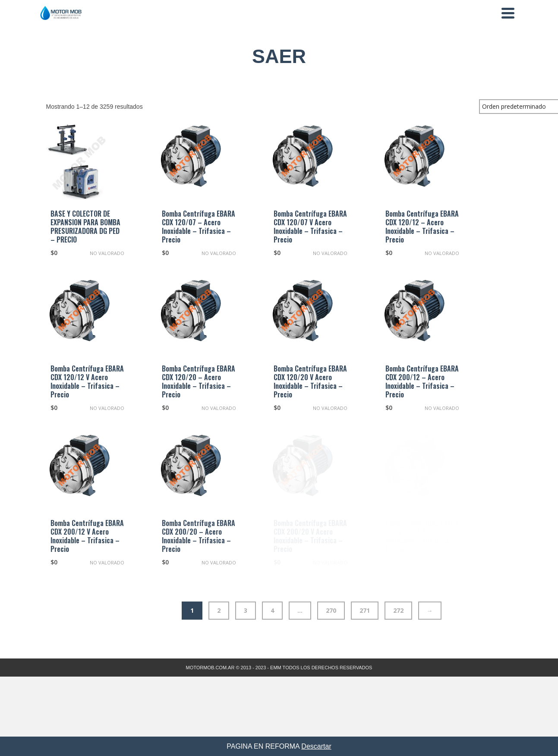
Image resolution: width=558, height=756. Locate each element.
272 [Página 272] (398, 610)
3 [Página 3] (246, 610)
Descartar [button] (316, 746)
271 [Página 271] (365, 610)
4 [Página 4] (272, 610)
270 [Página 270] (331, 610)
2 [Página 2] (219, 610)
